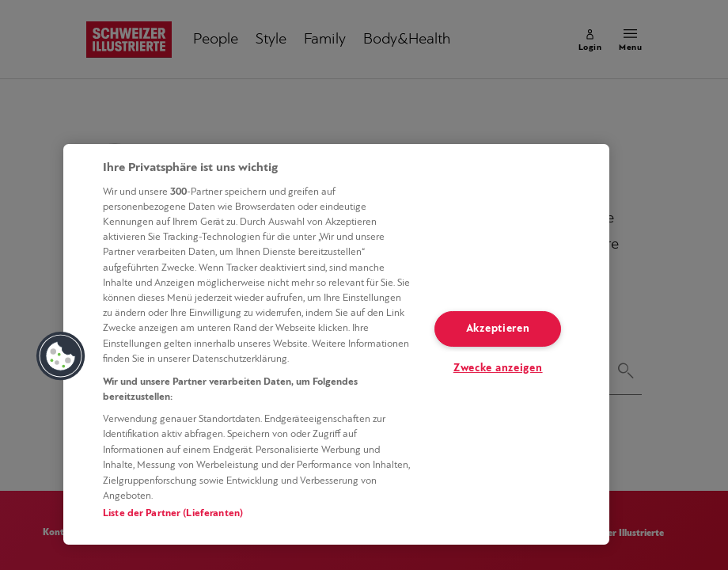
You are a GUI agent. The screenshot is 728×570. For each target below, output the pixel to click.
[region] (336, 344)
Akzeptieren (498, 329)
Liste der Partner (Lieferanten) (173, 513)
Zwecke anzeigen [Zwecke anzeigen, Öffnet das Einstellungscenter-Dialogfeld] (498, 369)
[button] (61, 356)
